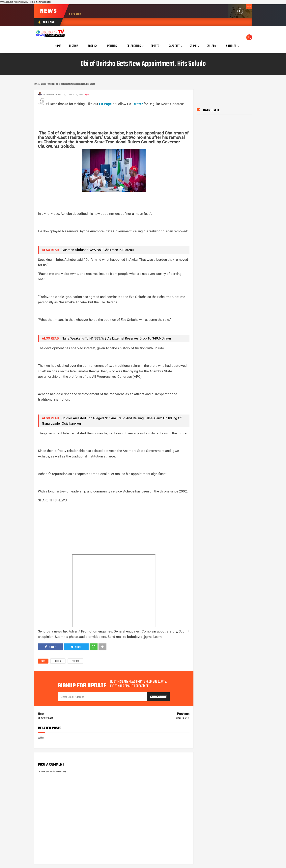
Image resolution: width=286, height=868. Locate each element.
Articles (231, 46)
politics (75, 661)
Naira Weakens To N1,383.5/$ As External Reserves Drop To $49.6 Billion (116, 338)
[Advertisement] (110, 116)
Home (58, 46)
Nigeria (58, 661)
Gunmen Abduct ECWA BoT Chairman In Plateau (98, 250)
